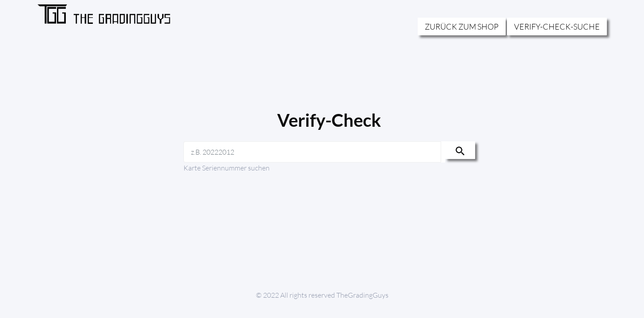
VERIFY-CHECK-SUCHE (557, 26)
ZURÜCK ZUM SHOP (462, 26)
